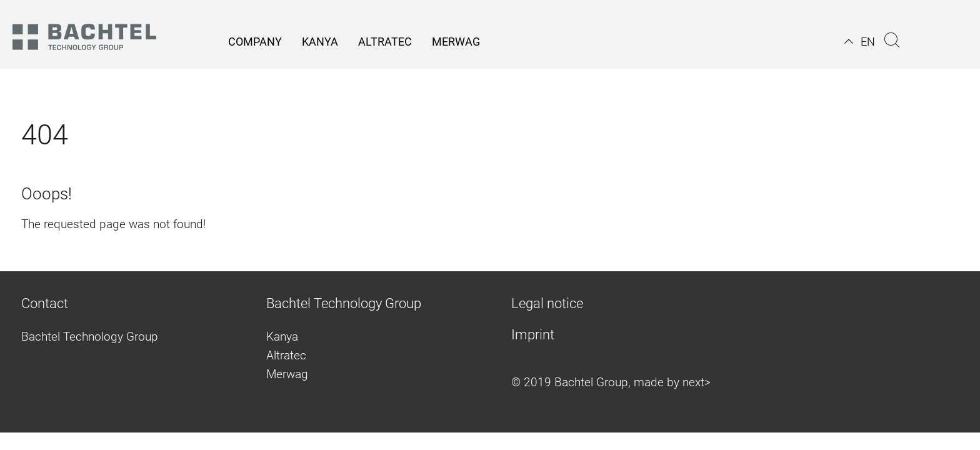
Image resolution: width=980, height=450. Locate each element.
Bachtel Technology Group (90, 337)
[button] (860, 42)
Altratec (286, 355)
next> (697, 382)
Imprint (533, 335)
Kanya (282, 337)
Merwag (287, 374)
